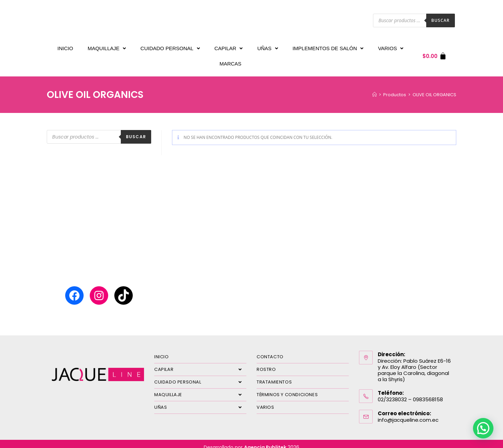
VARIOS (391, 47)
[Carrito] (435, 53)
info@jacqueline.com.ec (408, 413)
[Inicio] (375, 88)
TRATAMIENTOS (274, 375)
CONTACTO (270, 350)
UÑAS (268, 47)
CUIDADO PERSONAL (170, 47)
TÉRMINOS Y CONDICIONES (287, 388)
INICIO (65, 47)
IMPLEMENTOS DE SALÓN (328, 47)
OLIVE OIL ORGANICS (434, 88)
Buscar (441, 20)
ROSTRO (266, 363)
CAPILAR (228, 47)
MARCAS (230, 59)
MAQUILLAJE (107, 47)
